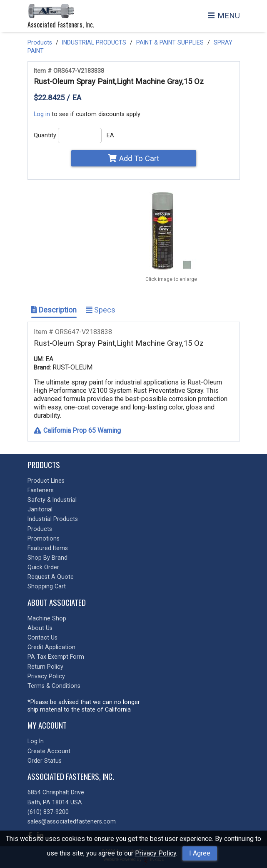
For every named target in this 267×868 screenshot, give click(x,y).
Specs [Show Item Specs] (101, 310)
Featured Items (48, 548)
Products (40, 42)
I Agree (200, 853)
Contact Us (42, 637)
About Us (40, 628)
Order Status (45, 761)
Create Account (49, 751)
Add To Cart (133, 158)
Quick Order (43, 567)
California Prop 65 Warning (77, 430)
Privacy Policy (156, 853)
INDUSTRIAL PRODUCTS (94, 42)
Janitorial (40, 509)
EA (110, 135)
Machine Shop (47, 618)
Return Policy (45, 667)
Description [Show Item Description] (54, 310)
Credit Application (51, 647)
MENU (224, 16)
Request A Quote (51, 577)
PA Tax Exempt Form (56, 657)
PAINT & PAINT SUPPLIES (170, 42)
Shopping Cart (47, 586)
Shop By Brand (47, 558)
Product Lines (46, 481)
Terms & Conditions (54, 686)
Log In (36, 741)
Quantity (45, 135)
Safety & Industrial (52, 500)
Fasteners (41, 490)
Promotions (44, 538)
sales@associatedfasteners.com (72, 821)
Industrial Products (53, 519)
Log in (42, 114)
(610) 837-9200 (48, 812)
